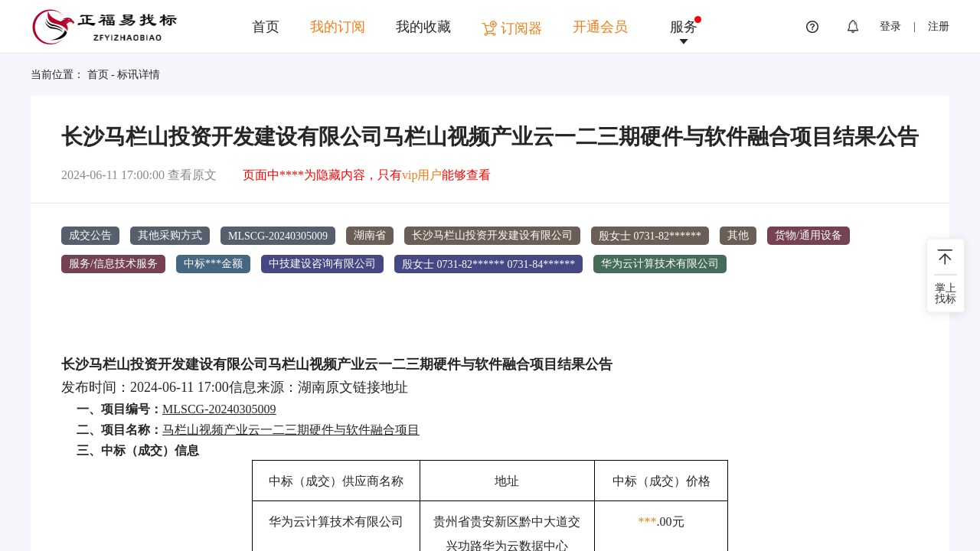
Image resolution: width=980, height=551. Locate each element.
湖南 (312, 386)
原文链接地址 (367, 386)
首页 (266, 27)
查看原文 (192, 175)
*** (648, 522)
